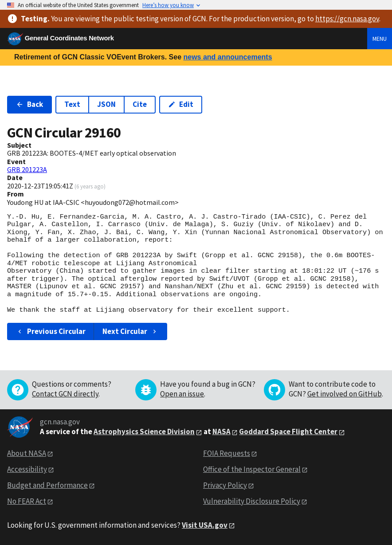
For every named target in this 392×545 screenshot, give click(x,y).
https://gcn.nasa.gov (347, 19)
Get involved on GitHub (345, 394)
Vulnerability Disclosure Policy (252, 501)
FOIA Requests (227, 453)
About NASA (27, 453)
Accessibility (27, 469)
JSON (106, 104)
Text (72, 104)
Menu (380, 39)
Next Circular (130, 331)
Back (29, 104)
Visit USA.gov (205, 525)
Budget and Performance (47, 485)
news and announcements (227, 57)
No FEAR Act (27, 501)
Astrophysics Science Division (144, 431)
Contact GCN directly (65, 394)
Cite (140, 104)
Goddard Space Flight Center (288, 431)
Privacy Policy (225, 485)
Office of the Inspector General (252, 469)
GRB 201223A (27, 169)
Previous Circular (51, 331)
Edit (181, 104)
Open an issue (182, 394)
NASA (221, 431)
